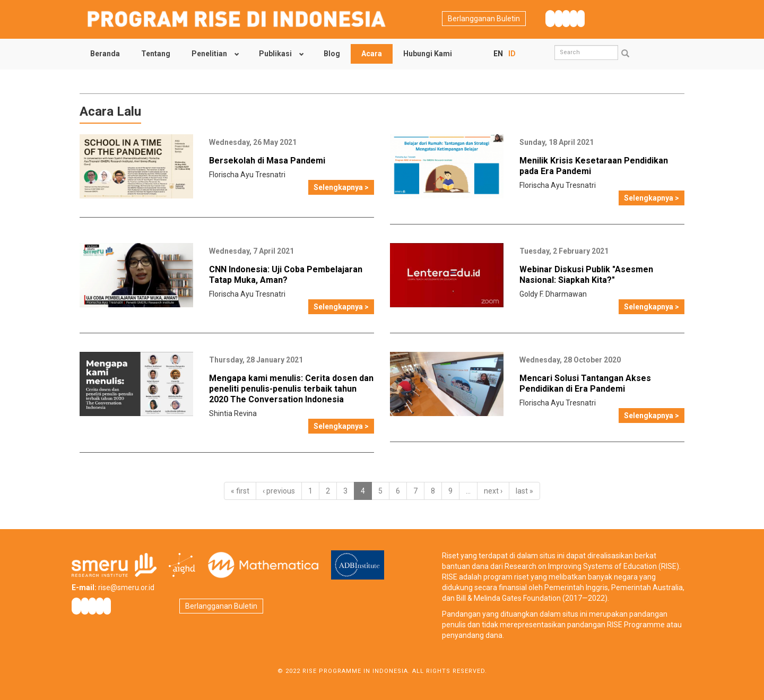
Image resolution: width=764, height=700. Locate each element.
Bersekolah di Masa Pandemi (267, 161)
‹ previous (279, 491)
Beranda (105, 54)
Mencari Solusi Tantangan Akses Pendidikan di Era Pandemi (585, 383)
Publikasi (275, 54)
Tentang (156, 54)
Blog (332, 54)
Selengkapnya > (341, 187)
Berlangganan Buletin (484, 19)
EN (498, 54)
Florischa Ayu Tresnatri (247, 175)
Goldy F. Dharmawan (553, 294)
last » (524, 491)
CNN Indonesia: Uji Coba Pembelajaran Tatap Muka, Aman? (286, 275)
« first (240, 491)
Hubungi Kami (428, 54)
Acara (372, 54)
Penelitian (209, 54)
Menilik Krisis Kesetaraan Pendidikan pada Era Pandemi (594, 166)
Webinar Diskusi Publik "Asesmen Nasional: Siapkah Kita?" (586, 275)
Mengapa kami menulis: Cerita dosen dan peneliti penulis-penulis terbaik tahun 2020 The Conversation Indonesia (291, 389)
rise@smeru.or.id (126, 587)
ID (512, 54)
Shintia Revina (233, 413)
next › (493, 491)
